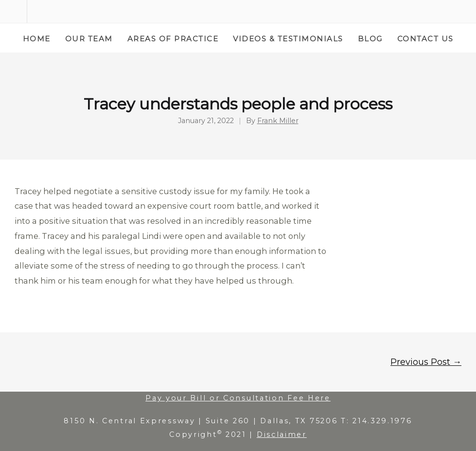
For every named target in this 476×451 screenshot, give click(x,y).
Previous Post (426, 362)
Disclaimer (282, 434)
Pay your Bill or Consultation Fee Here (238, 398)
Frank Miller (278, 121)
